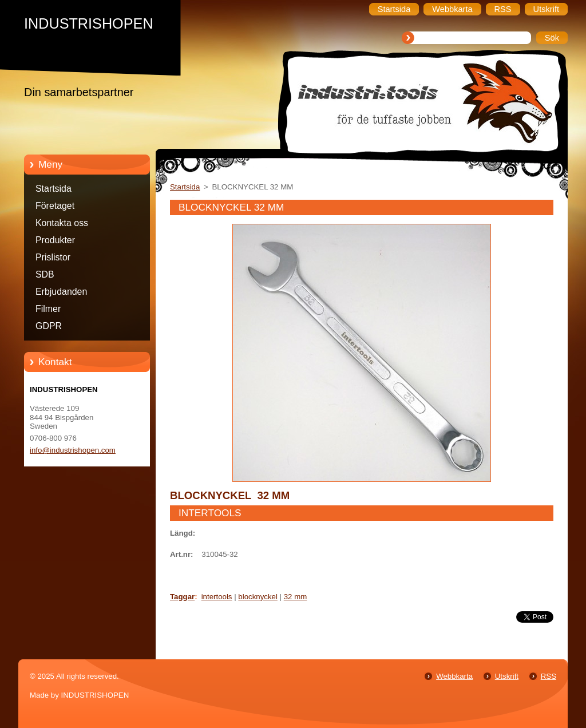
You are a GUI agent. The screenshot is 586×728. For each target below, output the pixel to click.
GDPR (49, 326)
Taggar (182, 597)
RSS (549, 676)
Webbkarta (454, 676)
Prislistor (53, 257)
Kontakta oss (62, 223)
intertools (217, 597)
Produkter (55, 240)
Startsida (54, 189)
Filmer (48, 309)
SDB (45, 274)
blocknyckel (258, 597)
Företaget (55, 206)
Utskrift (507, 676)
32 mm (296, 597)
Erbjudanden (61, 292)
